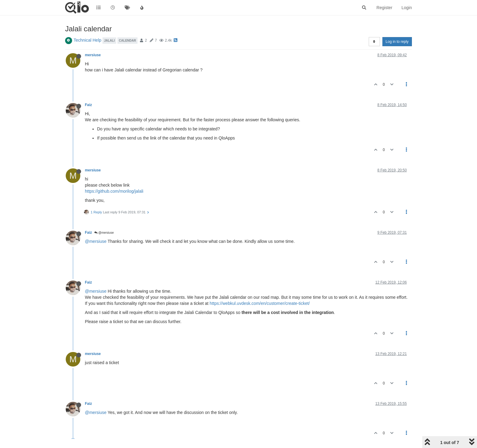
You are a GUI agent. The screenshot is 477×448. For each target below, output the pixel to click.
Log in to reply (397, 42)
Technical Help (87, 40)
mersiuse (93, 55)
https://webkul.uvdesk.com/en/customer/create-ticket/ (260, 303)
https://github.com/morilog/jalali (114, 191)
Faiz (88, 105)
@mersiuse (104, 233)
